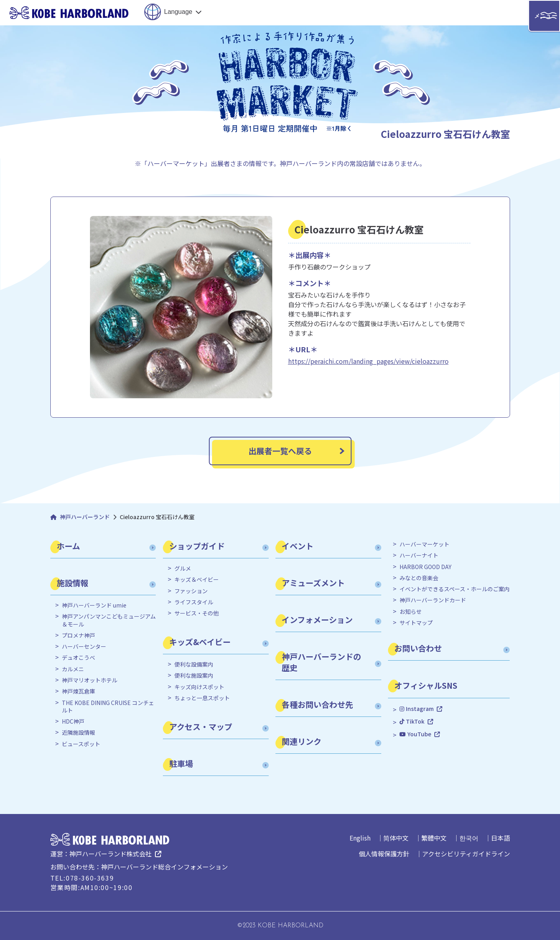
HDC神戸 (73, 721)
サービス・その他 (197, 613)
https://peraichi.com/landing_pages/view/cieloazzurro (368, 361)
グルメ (183, 568)
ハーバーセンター (84, 647)
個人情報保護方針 (384, 854)
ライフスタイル (194, 602)
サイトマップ (416, 623)
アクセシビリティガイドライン (466, 854)
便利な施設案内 (194, 675)
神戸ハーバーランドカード (433, 600)
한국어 (469, 838)
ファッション (191, 591)
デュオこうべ (78, 658)
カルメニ (73, 669)
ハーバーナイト (419, 555)
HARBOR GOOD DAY (425, 567)
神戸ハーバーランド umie (94, 605)
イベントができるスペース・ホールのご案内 (455, 589)
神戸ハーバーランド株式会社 (111, 854)
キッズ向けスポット (199, 687)
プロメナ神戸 (78, 635)
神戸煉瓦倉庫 (78, 691)
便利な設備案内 (194, 664)
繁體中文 (434, 838)
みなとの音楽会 (419, 578)
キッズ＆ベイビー (197, 580)
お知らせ (411, 612)
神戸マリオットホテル (90, 680)
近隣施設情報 (78, 733)
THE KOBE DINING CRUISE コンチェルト (108, 707)
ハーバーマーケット (424, 544)
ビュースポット (81, 744)
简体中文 (396, 838)
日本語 (501, 838)
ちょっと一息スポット (202, 698)
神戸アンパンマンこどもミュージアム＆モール (109, 620)
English (360, 838)
